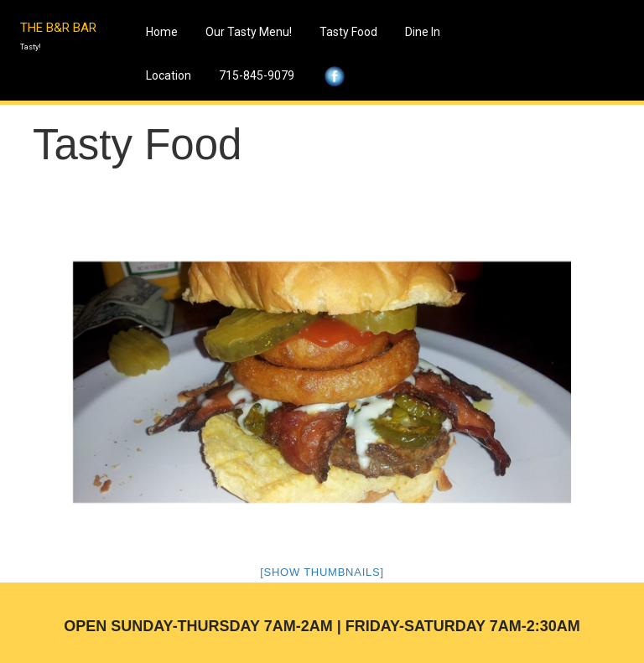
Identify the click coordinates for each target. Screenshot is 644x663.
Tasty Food (348, 32)
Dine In (423, 32)
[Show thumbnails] (322, 572)
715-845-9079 (257, 75)
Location (169, 75)
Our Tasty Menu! (249, 32)
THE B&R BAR (58, 28)
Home (162, 32)
